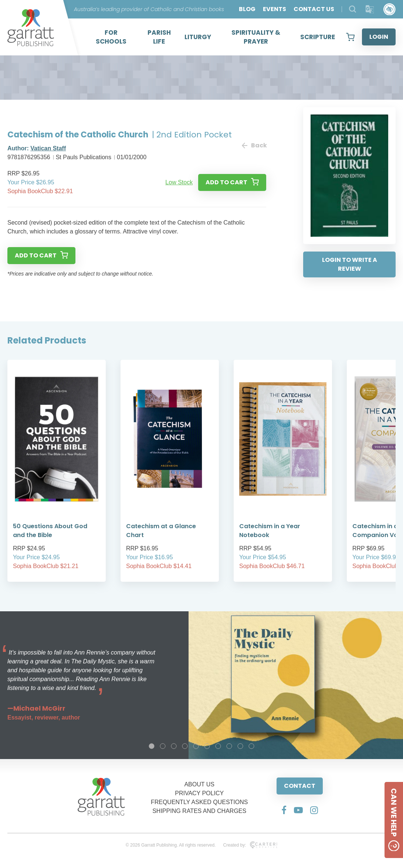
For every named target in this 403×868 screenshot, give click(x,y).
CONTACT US (314, 9)
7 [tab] (218, 746)
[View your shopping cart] (350, 37)
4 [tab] (185, 746)
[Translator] (370, 9)
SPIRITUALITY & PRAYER (256, 37)
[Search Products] (353, 9)
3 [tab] (174, 746)
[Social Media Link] (284, 810)
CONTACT (300, 786)
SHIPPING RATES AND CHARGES (199, 811)
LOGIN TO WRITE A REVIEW (350, 264)
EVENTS (275, 9)
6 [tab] (207, 746)
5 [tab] (196, 746)
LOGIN (379, 37)
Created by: (250, 845)
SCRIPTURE (318, 37)
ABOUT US (199, 784)
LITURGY (198, 37)
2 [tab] (163, 746)
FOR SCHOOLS (111, 37)
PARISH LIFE (159, 37)
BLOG (247, 9)
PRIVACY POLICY (199, 793)
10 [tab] (251, 746)
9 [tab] (240, 746)
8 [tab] (229, 746)
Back (254, 145)
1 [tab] (152, 746)
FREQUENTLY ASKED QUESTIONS (199, 802)
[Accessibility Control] (390, 9)
